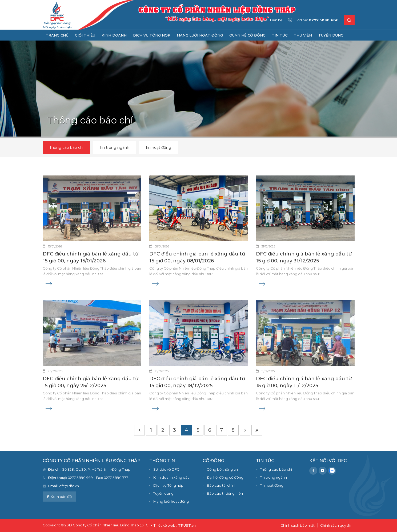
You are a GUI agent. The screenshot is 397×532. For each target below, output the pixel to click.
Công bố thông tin (222, 469)
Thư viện (303, 35)
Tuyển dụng (331, 35)
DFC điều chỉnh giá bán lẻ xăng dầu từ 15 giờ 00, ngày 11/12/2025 (304, 382)
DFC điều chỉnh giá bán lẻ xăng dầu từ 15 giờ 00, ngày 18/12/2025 (197, 382)
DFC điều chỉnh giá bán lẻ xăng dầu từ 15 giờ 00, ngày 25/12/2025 (91, 382)
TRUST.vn (187, 525)
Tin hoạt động (158, 147)
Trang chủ (57, 35)
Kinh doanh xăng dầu (171, 477)
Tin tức (280, 35)
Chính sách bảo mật (298, 525)
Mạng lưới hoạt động (200, 35)
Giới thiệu (85, 35)
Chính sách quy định (337, 525)
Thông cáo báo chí (66, 147)
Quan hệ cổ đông (247, 35)
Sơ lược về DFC (166, 469)
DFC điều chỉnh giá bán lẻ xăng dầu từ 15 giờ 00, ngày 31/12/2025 (304, 257)
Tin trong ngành (114, 147)
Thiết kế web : (165, 525)
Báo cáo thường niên (225, 493)
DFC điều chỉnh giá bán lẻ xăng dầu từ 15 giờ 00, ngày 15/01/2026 (91, 257)
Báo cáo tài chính (222, 485)
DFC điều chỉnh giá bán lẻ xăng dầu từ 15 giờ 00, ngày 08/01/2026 (197, 257)
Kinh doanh (114, 35)
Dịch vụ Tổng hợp (152, 35)
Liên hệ (276, 20)
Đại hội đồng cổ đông (225, 477)
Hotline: (317, 20)
